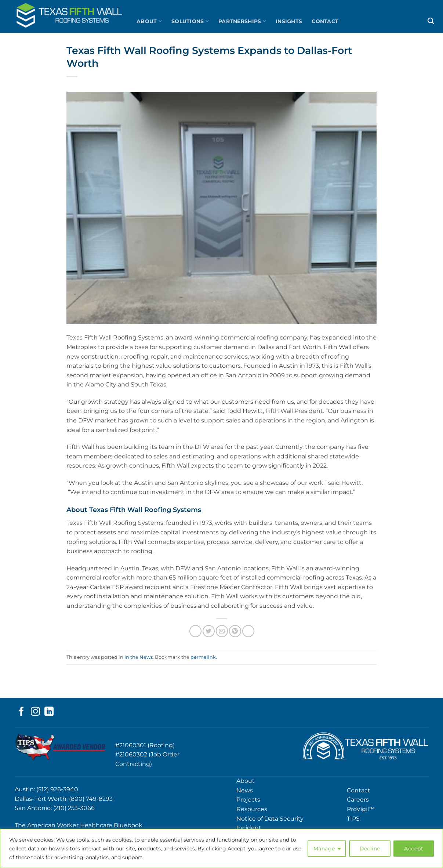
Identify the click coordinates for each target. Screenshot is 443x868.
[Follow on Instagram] (35, 712)
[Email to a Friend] (222, 631)
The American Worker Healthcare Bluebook (79, 825)
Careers (358, 800)
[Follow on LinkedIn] (49, 712)
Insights (289, 21)
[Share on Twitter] (209, 631)
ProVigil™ (361, 809)
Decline (370, 849)
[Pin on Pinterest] (235, 631)
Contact (325, 21)
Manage (324, 849)
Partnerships (242, 21)
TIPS (353, 819)
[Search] (431, 21)
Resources (252, 809)
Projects (248, 800)
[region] (221, 848)
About (149, 21)
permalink (203, 657)
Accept (414, 849)
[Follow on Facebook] (21, 712)
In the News (139, 657)
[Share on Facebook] (195, 631)
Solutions (190, 21)
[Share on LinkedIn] (248, 631)
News (245, 790)
